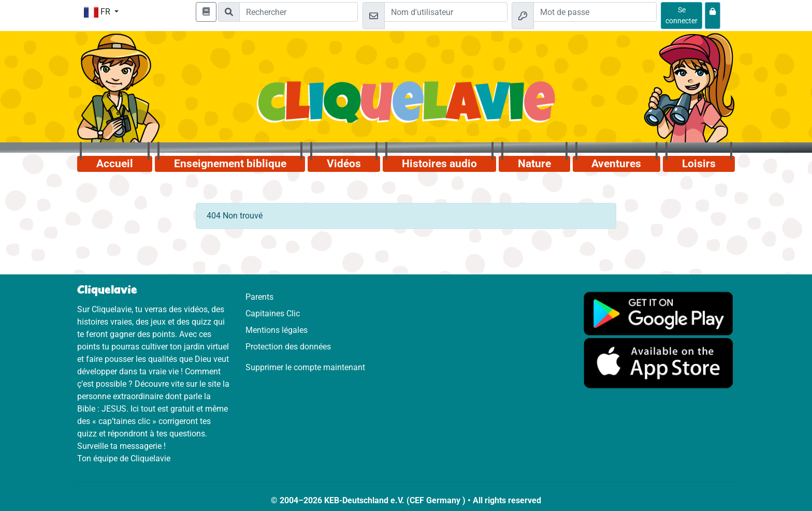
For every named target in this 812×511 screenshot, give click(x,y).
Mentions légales (277, 330)
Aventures (616, 164)
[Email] (446, 12)
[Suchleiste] (299, 12)
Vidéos (344, 164)
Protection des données (288, 347)
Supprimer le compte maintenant (305, 367)
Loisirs (699, 164)
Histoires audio (439, 164)
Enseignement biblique (230, 164)
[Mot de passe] (595, 12)
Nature (534, 164)
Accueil (115, 164)
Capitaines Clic (273, 313)
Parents (259, 297)
